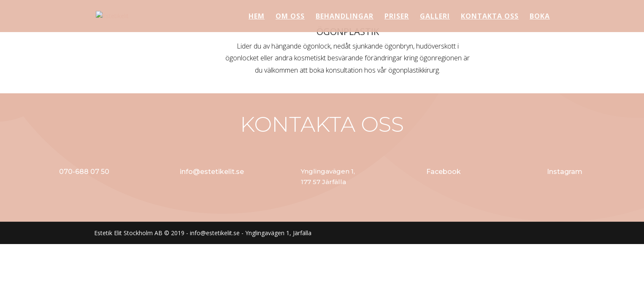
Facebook (444, 172)
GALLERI (435, 17)
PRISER (397, 17)
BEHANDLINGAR (345, 17)
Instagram (565, 172)
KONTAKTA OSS (490, 17)
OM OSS (290, 17)
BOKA (540, 17)
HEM (257, 17)
